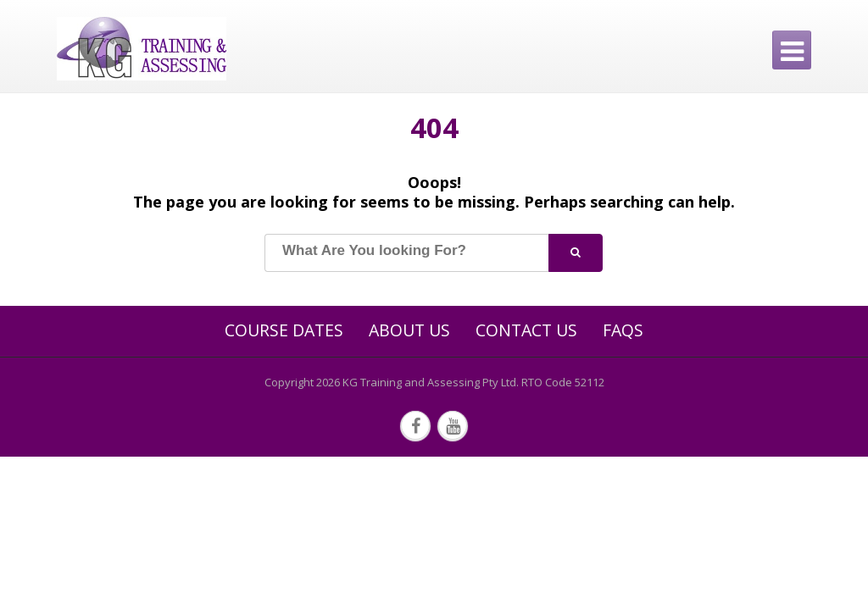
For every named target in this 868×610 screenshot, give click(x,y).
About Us (409, 330)
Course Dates (284, 330)
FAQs (623, 330)
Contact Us (526, 330)
